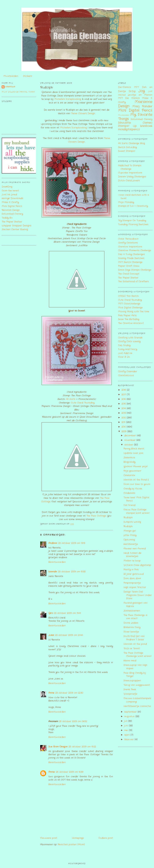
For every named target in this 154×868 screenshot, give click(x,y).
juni (127, 726)
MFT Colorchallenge (129, 304)
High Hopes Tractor (135, 587)
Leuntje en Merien (140, 95)
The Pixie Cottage (96, 516)
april (127, 735)
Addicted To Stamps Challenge (130, 167)
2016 (124, 399)
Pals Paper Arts (127, 315)
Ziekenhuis (129, 458)
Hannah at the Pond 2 (136, 480)
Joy (142, 91)
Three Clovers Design (83, 113)
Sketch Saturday (127, 147)
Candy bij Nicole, (133, 489)
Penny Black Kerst (134, 449)
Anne (51, 693)
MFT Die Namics (129, 98)
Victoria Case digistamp (137, 565)
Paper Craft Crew (129, 266)
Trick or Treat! (132, 648)
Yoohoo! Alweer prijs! (136, 466)
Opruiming (129, 540)
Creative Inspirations (130, 247)
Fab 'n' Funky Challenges (131, 254)
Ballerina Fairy (132, 627)
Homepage (78, 838)
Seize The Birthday (129, 319)
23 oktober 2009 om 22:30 (69, 693)
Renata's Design (11, 210)
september (131, 712)
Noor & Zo (124, 357)
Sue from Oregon (58, 747)
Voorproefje (130, 694)
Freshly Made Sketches (131, 258)
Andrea (53, 543)
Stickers (28, 76)
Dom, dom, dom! (132, 578)
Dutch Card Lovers (129, 181)
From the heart (10, 191)
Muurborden (11, 76)
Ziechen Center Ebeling (15, 229)
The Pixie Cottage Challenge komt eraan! (137, 655)
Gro (51, 613)
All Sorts (70, 399)
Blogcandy (129, 462)
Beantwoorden (57, 562)
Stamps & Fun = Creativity (133, 206)
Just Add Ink (125, 353)
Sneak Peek (130, 689)
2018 (124, 390)
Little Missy (130, 535)
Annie (52, 772)
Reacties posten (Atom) (71, 845)
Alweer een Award (135, 549)
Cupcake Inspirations (130, 173)
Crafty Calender (128, 371)
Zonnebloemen (132, 611)
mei (127, 730)
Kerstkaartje (131, 544)
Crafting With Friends (130, 338)
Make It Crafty (10, 202)
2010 (124, 427)
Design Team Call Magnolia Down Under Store (138, 595)
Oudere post (106, 838)
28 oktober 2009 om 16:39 (70, 772)
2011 (124, 422)
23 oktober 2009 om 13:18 (72, 543)
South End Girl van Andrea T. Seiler (134, 638)
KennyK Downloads (12, 198)
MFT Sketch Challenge (130, 262)
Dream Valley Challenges (132, 177)
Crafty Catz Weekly (129, 341)
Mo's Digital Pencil (12, 206)
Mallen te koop (132, 561)
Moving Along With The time (134, 312)
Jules (51, 635)
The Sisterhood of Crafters (133, 282)
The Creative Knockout (131, 323)
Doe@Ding (7, 187)
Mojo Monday (126, 202)
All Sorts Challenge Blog (131, 143)
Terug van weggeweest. (137, 685)
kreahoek (146, 126)
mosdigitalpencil (129, 129)
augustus (130, 716)
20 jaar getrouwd (134, 574)
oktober (129, 445)
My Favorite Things (135, 117)
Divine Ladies (131, 623)
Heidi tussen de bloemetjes (132, 555)
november (130, 440)
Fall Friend (129, 505)
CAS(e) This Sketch (128, 296)
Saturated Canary (12, 214)
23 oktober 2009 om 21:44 (69, 635)
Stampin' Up (127, 126)
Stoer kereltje (131, 632)
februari (129, 739)
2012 (124, 418)
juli (126, 721)
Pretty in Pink (131, 570)
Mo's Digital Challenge (130, 308)
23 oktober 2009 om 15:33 (72, 572)
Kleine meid (130, 661)
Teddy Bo (7, 218)
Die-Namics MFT (128, 87)
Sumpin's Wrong (132, 522)
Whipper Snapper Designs (17, 226)
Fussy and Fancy (128, 349)
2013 (124, 413)
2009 (124, 431)
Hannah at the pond (135, 644)
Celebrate (129, 475)
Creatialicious (126, 375)
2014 (124, 408)
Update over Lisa (133, 453)
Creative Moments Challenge (135, 250)
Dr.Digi (132, 91)
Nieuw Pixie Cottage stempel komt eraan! (137, 511)
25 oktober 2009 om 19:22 (82, 747)
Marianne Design (135, 104)
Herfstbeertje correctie (137, 706)
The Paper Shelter (12, 222)
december (130, 436)
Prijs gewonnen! (132, 471)
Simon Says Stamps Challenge (135, 270)
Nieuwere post (49, 838)
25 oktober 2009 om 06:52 (73, 721)
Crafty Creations (128, 243)
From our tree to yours (137, 484)
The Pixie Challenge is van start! (135, 617)
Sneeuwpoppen (132, 681)
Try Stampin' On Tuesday (132, 221)
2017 (124, 395)
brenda (53, 572)
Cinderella (129, 493)
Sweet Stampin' (127, 151)
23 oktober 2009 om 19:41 (67, 613)
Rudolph (47, 88)
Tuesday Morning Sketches (133, 224)
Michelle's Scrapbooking (68, 99)
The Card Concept (129, 274)
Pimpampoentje (132, 583)
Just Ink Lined (9, 195)
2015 (124, 404)
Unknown (10, 87)
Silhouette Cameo (135, 123)
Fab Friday (124, 345)
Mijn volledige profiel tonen (18, 92)
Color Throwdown (128, 239)
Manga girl (130, 531)
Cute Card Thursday (82, 403)
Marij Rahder (142, 106)
